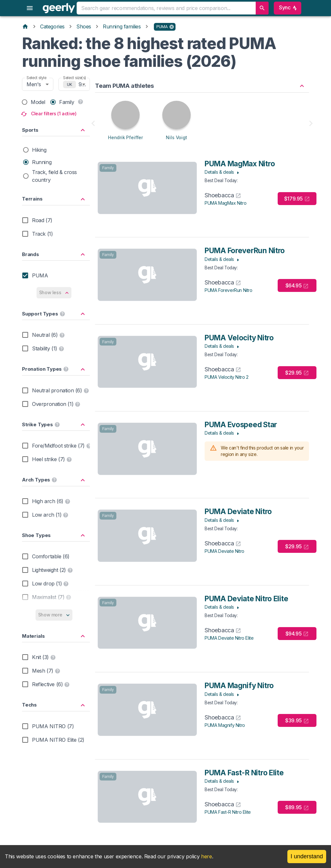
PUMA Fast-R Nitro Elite (228, 812)
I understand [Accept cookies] (307, 856)
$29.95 (297, 373)
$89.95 (297, 807)
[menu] (30, 8)
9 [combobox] (80, 84)
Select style (37, 78)
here (206, 856)
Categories (52, 26)
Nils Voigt (176, 137)
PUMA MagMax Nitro (225, 203)
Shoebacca (223, 195)
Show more (54, 615)
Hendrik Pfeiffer (125, 137)
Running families (122, 26)
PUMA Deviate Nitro (224, 551)
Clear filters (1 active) (49, 114)
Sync (288, 8)
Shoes (84, 26)
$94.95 (297, 634)
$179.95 (297, 199)
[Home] (25, 26)
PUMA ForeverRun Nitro (229, 290)
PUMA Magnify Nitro (225, 725)
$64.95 (297, 286)
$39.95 (297, 721)
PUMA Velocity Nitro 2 (227, 377)
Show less (54, 293)
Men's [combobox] (34, 84)
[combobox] (166, 8)
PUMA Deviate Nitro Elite (229, 638)
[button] (165, 27)
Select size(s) (75, 78)
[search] (262, 8)
